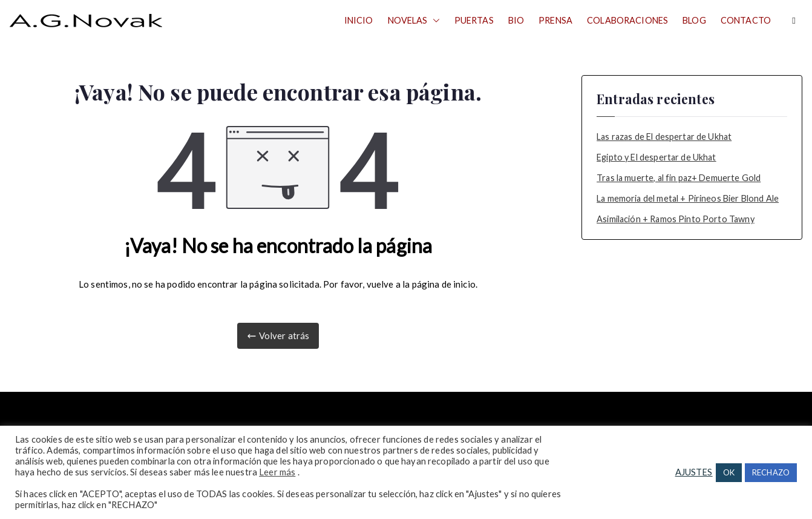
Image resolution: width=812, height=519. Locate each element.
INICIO (359, 20)
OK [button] (729, 472)
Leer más (277, 472)
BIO (516, 20)
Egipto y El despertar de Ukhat (656, 157)
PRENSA (555, 20)
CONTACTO (746, 20)
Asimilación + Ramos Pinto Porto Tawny (676, 219)
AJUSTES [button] (694, 472)
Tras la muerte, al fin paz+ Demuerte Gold (679, 178)
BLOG (694, 20)
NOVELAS (414, 21)
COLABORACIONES (627, 20)
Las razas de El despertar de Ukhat (664, 137)
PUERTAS (474, 20)
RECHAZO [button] (771, 472)
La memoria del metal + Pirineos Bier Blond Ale (688, 198)
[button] (434, 21)
